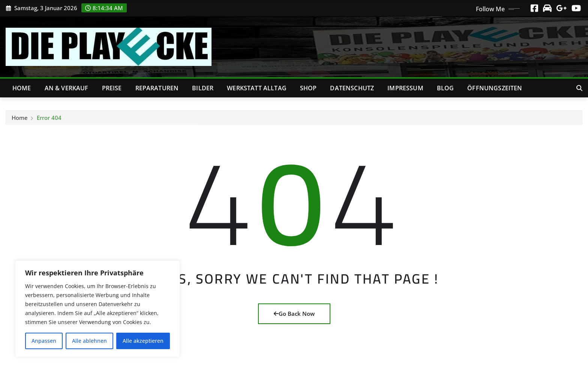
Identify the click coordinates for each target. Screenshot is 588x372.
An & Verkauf (67, 88)
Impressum (405, 88)
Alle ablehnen (89, 341)
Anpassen (44, 341)
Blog (445, 88)
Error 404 (49, 120)
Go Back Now (294, 314)
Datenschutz (352, 88)
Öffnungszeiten (495, 88)
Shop (308, 88)
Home (22, 88)
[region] (97, 309)
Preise (112, 88)
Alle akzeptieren (143, 341)
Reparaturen (157, 88)
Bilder (203, 88)
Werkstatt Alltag (257, 88)
